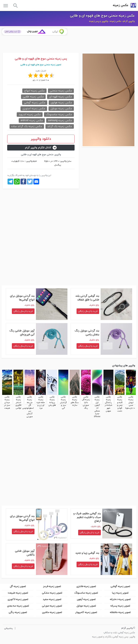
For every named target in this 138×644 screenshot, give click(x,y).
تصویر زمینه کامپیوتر (86, 612)
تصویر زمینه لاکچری (18, 599)
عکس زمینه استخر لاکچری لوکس (18, 402)
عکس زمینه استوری (34, 109)
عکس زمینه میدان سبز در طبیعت (7, 402)
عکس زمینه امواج (34, 91)
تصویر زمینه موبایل (86, 606)
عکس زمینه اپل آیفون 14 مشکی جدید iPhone (97, 407)
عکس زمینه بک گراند (60, 126)
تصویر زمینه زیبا (120, 593)
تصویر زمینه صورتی (52, 606)
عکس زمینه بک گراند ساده (27, 126)
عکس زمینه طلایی (33, 97)
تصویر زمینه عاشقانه (120, 612)
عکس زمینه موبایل (61, 109)
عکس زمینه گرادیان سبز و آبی (63, 402)
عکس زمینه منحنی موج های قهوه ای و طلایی (102, 16)
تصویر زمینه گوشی (120, 586)
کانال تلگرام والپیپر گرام (41, 148)
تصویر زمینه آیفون (86, 599)
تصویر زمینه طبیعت (18, 593)
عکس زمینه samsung (60, 120)
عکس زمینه (121, 5)
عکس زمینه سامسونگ (59, 115)
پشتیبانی (9, 628)
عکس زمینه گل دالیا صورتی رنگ (86, 402)
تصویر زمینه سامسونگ (86, 593)
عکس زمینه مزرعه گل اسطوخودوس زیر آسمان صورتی (28, 407)
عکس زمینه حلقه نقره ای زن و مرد (41, 402)
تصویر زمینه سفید (52, 599)
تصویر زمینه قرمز (52, 586)
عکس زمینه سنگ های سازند (75, 401)
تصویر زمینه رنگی (18, 612)
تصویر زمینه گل (18, 586)
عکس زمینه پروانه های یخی (52, 401)
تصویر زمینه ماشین (52, 612)
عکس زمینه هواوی (61, 103)
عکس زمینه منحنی (61, 91)
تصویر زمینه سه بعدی (18, 606)
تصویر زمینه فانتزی (86, 586)
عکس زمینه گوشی (35, 103)
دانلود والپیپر (41, 139)
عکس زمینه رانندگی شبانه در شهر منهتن (108, 404)
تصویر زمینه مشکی (52, 593)
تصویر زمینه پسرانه (120, 606)
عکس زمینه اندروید (30, 115)
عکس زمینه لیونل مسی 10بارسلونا (130, 402)
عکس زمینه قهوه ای (60, 97)
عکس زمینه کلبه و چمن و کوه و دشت (120, 404)
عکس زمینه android (32, 120)
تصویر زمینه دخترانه (120, 599)
